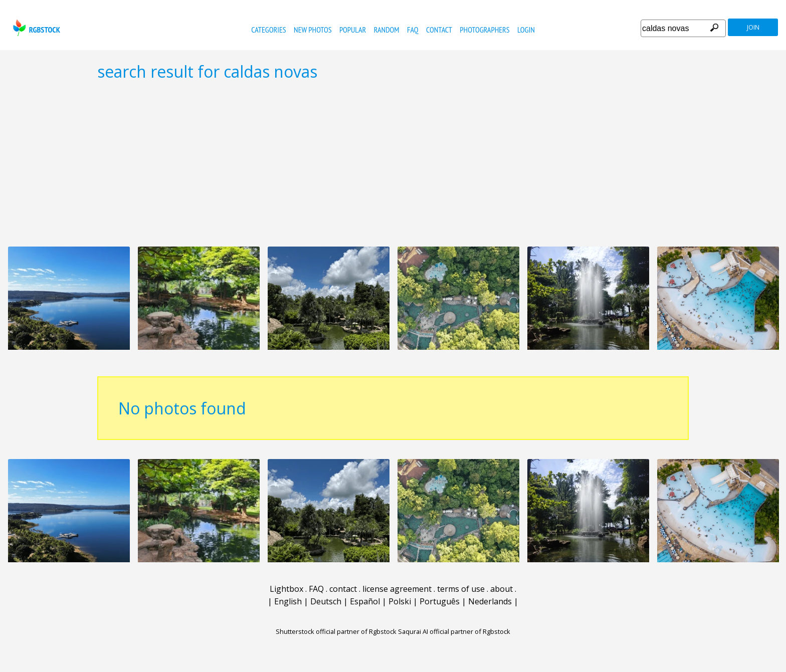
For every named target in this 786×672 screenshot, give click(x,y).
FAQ (413, 30)
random (387, 30)
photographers (484, 30)
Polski (400, 601)
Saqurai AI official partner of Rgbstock (454, 631)
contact (439, 30)
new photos (313, 30)
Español (365, 601)
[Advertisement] (393, 163)
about (502, 589)
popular (353, 30)
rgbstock (35, 28)
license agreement (397, 589)
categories (268, 30)
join (753, 27)
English (288, 601)
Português (440, 601)
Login (526, 30)
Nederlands (490, 601)
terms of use (461, 589)
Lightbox (286, 589)
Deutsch (326, 601)
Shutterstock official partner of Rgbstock (336, 631)
